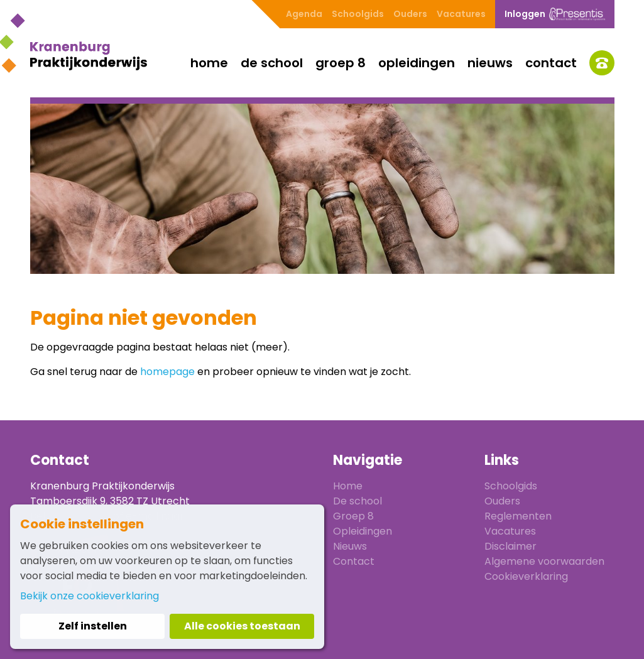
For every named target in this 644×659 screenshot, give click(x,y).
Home (209, 63)
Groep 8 (341, 63)
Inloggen (555, 14)
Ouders (410, 14)
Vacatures (461, 14)
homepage (167, 372)
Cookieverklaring (526, 576)
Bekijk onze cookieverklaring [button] (90, 596)
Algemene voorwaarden (544, 561)
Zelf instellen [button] (93, 626)
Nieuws (490, 63)
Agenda (304, 14)
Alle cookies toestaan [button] (242, 626)
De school (272, 63)
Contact (551, 63)
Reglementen (518, 516)
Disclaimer (510, 546)
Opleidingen (417, 63)
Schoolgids (358, 14)
